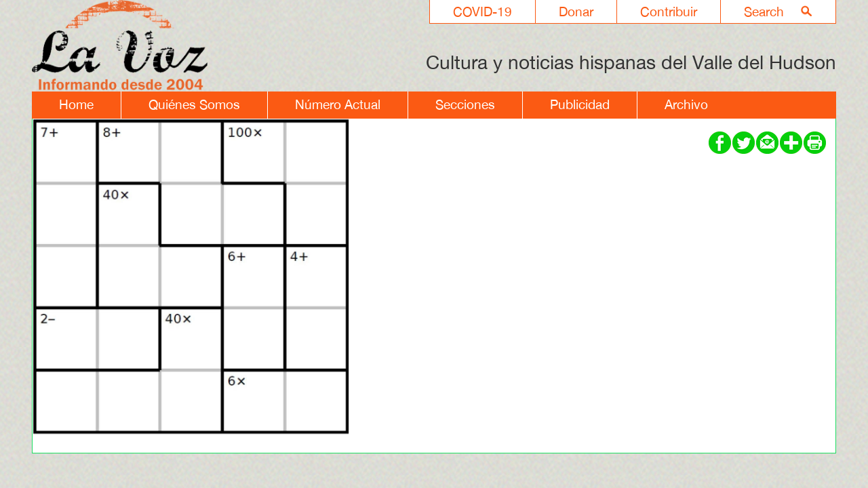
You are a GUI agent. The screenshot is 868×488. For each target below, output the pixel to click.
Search (764, 12)
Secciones (465, 104)
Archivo (686, 104)
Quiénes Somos (194, 104)
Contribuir (669, 12)
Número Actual (338, 104)
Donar (576, 12)
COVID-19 (482, 12)
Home (76, 104)
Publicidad (580, 104)
